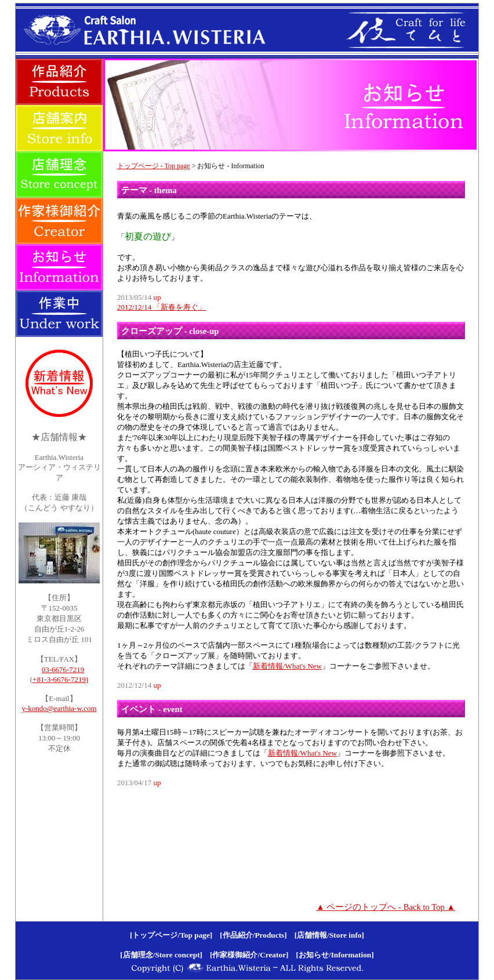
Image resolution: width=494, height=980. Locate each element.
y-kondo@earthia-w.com (59, 708)
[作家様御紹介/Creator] (249, 955)
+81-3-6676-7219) (60, 679)
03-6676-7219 (63, 669)
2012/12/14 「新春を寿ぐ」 (161, 307)
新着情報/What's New (287, 666)
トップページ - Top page (154, 166)
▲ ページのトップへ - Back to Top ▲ (386, 907)
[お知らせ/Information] (335, 955)
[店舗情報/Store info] (329, 935)
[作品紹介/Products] (253, 935)
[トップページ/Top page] (171, 935)
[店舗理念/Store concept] (161, 955)
